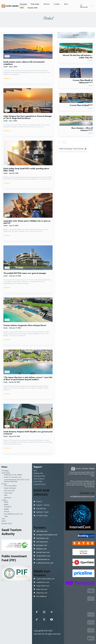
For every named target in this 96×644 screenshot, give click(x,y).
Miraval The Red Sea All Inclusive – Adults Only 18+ (78, 56)
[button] (92, 6)
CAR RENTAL (41, 509)
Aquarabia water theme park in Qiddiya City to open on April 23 (27, 222)
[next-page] (64, 142)
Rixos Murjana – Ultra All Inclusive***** (82, 129)
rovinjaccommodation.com (47, 535)
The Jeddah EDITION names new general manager (25, 273)
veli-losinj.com (42, 542)
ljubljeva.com (42, 549)
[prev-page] (3, 457)
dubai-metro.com (43, 586)
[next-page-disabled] (8, 457)
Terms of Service (39, 479)
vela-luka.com (42, 531)
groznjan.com (42, 545)
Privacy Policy (38, 481)
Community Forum (39, 484)
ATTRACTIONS (42, 516)
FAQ (35, 471)
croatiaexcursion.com (45, 563)
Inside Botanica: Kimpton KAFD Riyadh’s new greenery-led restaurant (28, 433)
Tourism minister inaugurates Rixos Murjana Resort (25, 325)
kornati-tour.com (43, 552)
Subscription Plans (39, 476)
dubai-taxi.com (42, 589)
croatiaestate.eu (43, 559)
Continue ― (8, 78)
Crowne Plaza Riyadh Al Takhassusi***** (83, 81)
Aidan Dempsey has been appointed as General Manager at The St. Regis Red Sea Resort (28, 117)
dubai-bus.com (42, 593)
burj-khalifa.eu (42, 596)
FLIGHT (39, 501)
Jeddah (90, 133)
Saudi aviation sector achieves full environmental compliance (24, 63)
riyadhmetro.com (43, 582)
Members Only (38, 473)
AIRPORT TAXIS (42, 512)
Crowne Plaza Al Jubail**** (81, 105)
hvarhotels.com (42, 538)
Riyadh (91, 85)
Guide (5, 67)
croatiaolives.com (43, 556)
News (7, 56)
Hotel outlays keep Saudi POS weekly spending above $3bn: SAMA (26, 170)
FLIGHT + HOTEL (43, 505)
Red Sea (90, 60)
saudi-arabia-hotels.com (45, 579)
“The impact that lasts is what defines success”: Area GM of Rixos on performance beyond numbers (28, 378)
